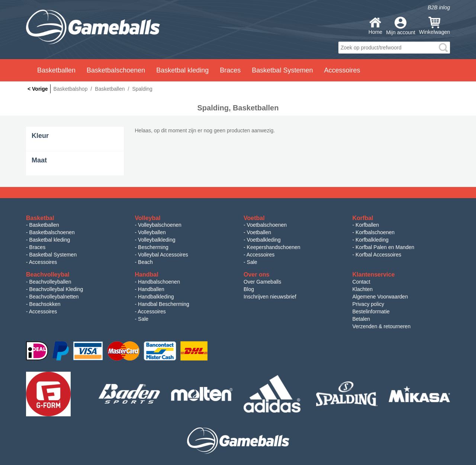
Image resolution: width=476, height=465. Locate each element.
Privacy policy (369, 304)
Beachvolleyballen (50, 282)
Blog (249, 289)
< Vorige (38, 89)
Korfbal (363, 218)
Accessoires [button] (342, 70)
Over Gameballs (262, 282)
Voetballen (259, 232)
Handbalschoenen (159, 282)
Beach (145, 262)
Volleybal (148, 218)
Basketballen (44, 225)
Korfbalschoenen (375, 232)
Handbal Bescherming (164, 304)
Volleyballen (152, 232)
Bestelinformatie (371, 311)
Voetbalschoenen (267, 225)
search (443, 48)
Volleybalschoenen (160, 225)
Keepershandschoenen (274, 247)
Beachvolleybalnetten (54, 297)
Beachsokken (45, 304)
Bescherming (153, 247)
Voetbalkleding (264, 240)
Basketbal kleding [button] (182, 70)
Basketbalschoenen (52, 232)
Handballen (151, 289)
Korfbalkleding (372, 240)
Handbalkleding (156, 297)
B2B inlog (439, 7)
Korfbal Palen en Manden (385, 247)
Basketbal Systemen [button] (282, 70)
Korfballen (367, 225)
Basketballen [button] (56, 70)
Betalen (361, 319)
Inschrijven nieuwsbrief (270, 297)
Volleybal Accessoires (163, 255)
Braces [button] (230, 70)
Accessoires (43, 262)
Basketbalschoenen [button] (116, 70)
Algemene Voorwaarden (380, 297)
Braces (38, 247)
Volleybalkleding (157, 240)
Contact (361, 282)
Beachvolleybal (48, 275)
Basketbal (40, 218)
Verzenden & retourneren (382, 326)
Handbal (147, 275)
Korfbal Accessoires (378, 255)
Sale (252, 262)
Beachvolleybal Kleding (56, 289)
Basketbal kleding (50, 240)
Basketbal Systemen (53, 255)
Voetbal (254, 218)
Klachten (363, 289)
